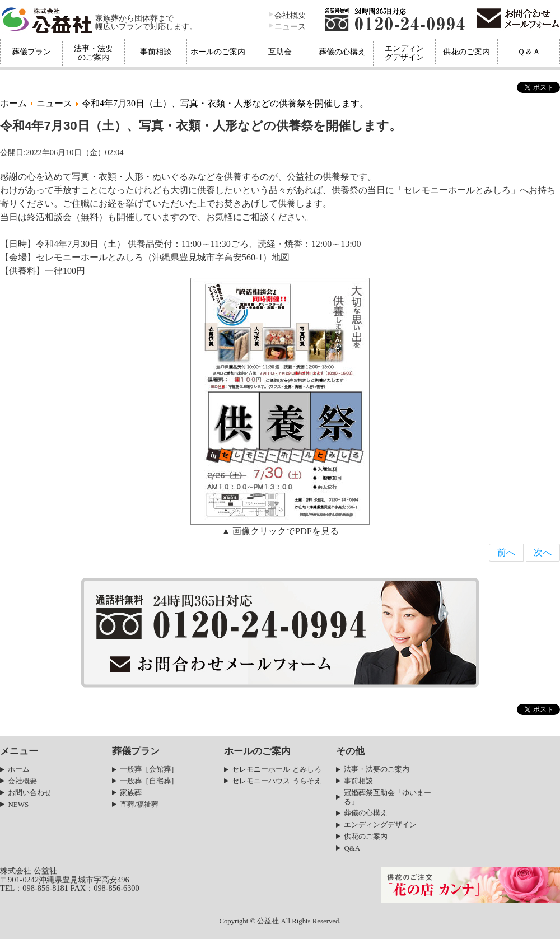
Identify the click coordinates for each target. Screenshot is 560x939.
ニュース (290, 26)
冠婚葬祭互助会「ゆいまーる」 (388, 797)
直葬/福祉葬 (139, 804)
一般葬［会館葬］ (149, 769)
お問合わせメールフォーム (518, 20)
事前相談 (156, 52)
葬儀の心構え (342, 52)
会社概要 (290, 15)
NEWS (18, 804)
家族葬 (131, 793)
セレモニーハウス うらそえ (276, 781)
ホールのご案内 (218, 52)
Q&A (352, 848)
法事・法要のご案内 (94, 53)
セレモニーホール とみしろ (276, 769)
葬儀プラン (31, 52)
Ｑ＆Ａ (529, 52)
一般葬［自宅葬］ (149, 781)
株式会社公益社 (48, 20)
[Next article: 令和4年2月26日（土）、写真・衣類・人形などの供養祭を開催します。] (543, 553)
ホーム (13, 103)
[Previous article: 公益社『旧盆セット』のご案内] (506, 553)
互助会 (280, 52)
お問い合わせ (30, 793)
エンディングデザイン (404, 53)
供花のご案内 (466, 52)
